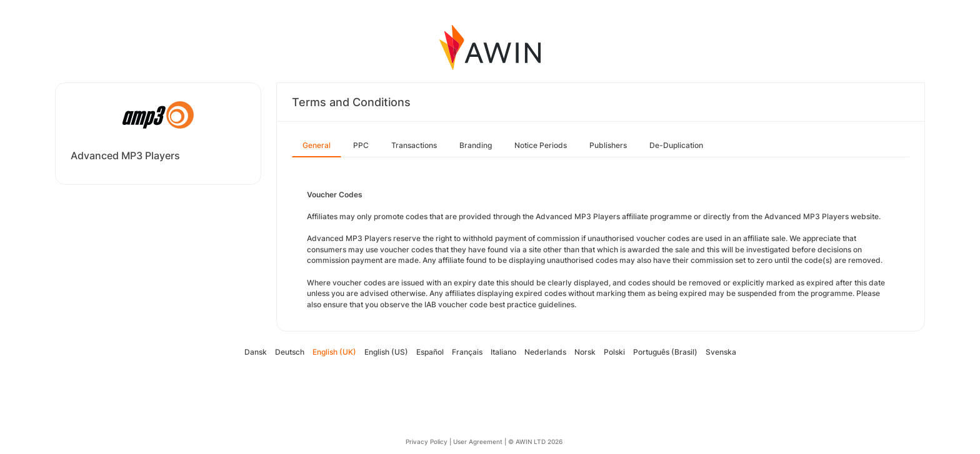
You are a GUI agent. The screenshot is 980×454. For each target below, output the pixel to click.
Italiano (503, 352)
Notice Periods (541, 145)
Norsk (585, 352)
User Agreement (478, 442)
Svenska (721, 352)
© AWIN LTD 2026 (535, 442)
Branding (476, 145)
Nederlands (545, 352)
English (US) (386, 352)
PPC (361, 145)
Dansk (256, 352)
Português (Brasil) (665, 352)
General (317, 145)
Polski (614, 352)
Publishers (608, 145)
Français (467, 352)
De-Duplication (676, 145)
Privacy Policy (427, 442)
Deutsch (290, 352)
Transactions (414, 145)
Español (430, 352)
